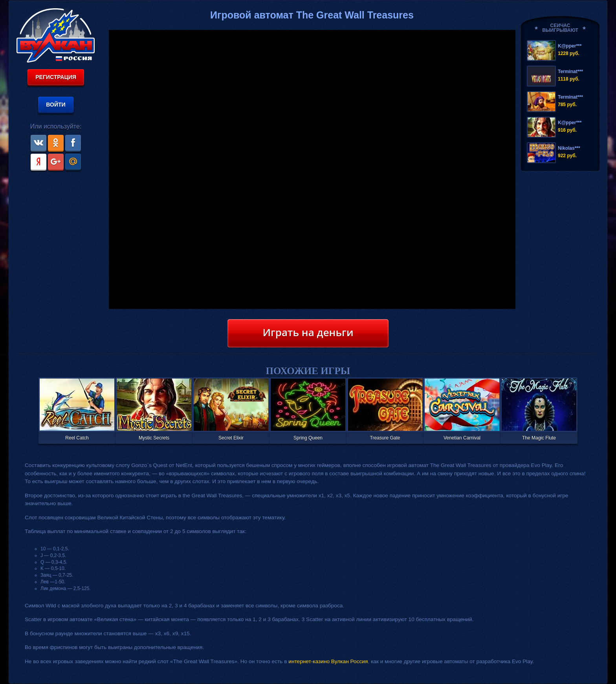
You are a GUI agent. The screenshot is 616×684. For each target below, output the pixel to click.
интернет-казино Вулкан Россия (328, 661)
